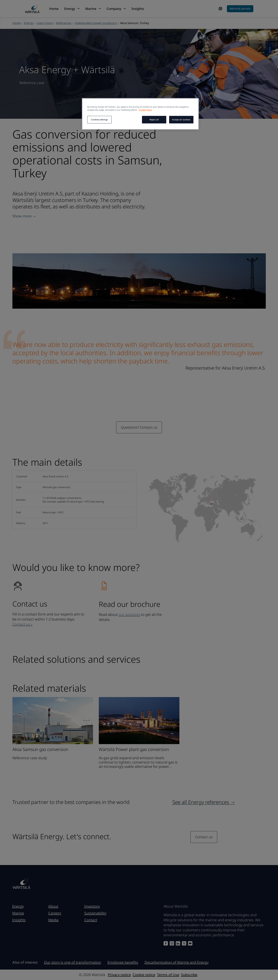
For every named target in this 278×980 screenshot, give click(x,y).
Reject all (154, 120)
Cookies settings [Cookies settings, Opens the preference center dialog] (99, 120)
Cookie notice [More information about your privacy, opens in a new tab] (145, 110)
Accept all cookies (181, 120)
